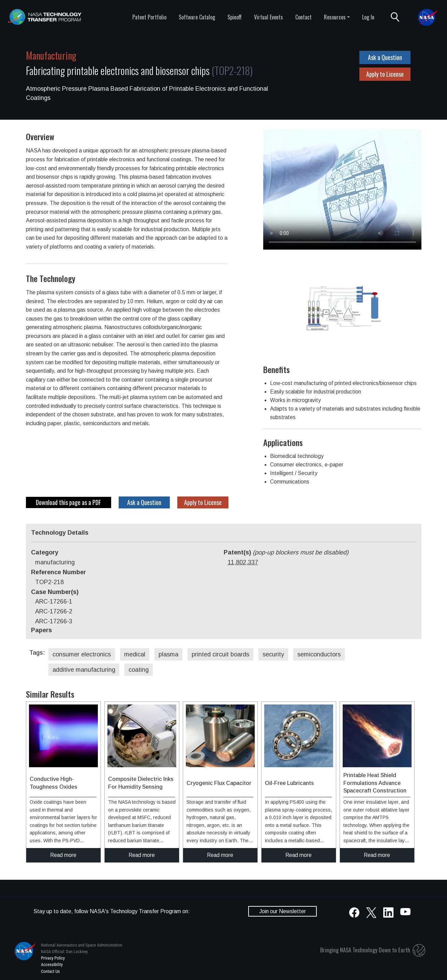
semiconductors (319, 654)
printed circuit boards (220, 654)
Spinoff (235, 17)
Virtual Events (269, 17)
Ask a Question (385, 57)
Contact (303, 17)
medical (135, 654)
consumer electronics (82, 654)
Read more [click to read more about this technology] (63, 855)
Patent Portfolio (149, 17)
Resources (335, 17)
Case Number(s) (55, 592)
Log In (368, 17)
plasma (168, 654)
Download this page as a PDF (68, 502)
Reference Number (58, 572)
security (273, 654)
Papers (41, 630)
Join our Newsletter (282, 911)
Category (45, 552)
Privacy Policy (53, 958)
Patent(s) (286, 552)
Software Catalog (197, 17)
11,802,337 (243, 562)
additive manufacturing (84, 670)
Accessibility (52, 964)
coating (139, 670)
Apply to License (385, 74)
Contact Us (50, 971)
